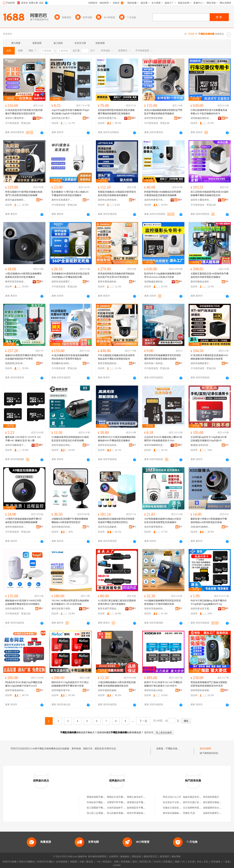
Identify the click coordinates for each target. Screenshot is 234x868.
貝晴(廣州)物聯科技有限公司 (201, 527)
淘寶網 (73, 862)
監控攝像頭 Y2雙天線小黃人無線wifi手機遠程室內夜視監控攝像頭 (70, 194)
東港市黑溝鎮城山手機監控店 (142, 813)
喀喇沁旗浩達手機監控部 (140, 797)
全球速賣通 (62, 862)
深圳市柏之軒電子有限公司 (62, 118)
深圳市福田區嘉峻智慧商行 (108, 690)
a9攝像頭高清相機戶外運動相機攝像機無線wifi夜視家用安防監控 (70, 521)
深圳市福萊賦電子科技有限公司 (201, 363)
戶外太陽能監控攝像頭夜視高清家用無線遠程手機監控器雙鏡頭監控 (116, 357)
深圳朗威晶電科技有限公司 (201, 118)
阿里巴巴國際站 (27, 862)
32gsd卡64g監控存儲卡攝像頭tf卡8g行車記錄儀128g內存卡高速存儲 (70, 112)
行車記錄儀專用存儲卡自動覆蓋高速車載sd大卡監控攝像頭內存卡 (209, 112)
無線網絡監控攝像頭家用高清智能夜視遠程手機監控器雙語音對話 (116, 521)
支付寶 (191, 862)
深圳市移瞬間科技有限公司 (155, 445)
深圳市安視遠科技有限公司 (155, 609)
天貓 (82, 862)
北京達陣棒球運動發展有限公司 (199, 808)
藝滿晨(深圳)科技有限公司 (201, 445)
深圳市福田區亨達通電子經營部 (16, 609)
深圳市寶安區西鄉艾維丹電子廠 (155, 118)
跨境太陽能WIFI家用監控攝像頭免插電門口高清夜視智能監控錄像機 (24, 194)
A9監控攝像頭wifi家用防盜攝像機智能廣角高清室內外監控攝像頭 (23, 275)
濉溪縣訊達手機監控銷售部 (141, 802)
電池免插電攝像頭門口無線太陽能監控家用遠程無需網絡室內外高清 (209, 684)
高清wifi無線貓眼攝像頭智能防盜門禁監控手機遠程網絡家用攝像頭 (163, 112)
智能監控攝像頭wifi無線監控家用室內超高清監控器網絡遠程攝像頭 (117, 194)
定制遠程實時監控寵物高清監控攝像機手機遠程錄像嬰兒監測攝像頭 (116, 112)
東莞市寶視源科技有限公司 (108, 282)
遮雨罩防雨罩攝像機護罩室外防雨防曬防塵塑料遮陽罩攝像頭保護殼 (163, 357)
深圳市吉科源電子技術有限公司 (62, 282)
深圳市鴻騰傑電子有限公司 (16, 445)
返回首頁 (149, 732)
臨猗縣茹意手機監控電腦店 (141, 808)
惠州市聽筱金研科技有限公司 (201, 282)
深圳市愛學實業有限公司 (155, 527)
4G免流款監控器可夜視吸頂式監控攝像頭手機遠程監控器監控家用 (24, 112)
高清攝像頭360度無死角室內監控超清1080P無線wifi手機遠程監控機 (70, 275)
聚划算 (90, 862)
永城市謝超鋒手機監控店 (119, 808)
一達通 (226, 862)
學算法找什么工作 (172, 797)
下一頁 (143, 721)
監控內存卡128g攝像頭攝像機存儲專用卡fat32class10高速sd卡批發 (163, 275)
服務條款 (125, 857)
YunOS (157, 862)
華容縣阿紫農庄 (211, 797)
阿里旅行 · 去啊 (110, 862)
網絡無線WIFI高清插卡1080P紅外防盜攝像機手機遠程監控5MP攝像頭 (23, 602)
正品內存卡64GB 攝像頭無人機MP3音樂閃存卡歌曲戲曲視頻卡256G (163, 439)
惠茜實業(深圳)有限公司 (16, 363)
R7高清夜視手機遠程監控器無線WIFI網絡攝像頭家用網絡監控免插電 (209, 357)
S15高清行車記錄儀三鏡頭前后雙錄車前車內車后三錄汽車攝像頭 (117, 602)
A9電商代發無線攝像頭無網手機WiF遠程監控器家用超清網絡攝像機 (24, 521)
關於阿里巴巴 (151, 857)
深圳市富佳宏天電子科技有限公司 (201, 609)
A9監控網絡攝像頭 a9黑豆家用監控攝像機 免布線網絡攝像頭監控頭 (117, 684)
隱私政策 (137, 857)
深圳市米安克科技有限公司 (108, 445)
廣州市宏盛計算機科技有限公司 (199, 802)
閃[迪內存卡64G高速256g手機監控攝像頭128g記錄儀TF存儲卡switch (24, 684)
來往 (199, 862)
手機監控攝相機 (174, 749)
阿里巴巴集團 (10, 862)
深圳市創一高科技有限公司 (155, 363)
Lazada (117, 865)
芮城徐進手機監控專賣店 (99, 802)
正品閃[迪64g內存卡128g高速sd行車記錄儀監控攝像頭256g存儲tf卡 (209, 439)
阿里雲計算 (145, 862)
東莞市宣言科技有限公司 (16, 282)
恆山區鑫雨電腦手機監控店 (121, 813)
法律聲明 (113, 857)
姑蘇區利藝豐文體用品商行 (217, 813)
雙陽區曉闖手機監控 (97, 797)
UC (184, 862)
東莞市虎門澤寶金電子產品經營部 (108, 609)
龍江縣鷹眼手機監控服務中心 (102, 808)
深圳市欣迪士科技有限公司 (155, 690)
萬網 (177, 862)
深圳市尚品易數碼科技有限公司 (108, 527)
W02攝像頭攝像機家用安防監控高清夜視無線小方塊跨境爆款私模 (162, 602)
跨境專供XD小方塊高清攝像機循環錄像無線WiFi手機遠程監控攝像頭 (117, 439)
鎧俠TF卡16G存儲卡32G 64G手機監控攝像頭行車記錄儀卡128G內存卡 (163, 684)
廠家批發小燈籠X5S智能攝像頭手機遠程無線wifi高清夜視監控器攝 (209, 521)
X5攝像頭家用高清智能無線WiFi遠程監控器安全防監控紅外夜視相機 (70, 439)
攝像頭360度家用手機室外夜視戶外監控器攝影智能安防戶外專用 (24, 357)
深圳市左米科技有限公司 (108, 200)
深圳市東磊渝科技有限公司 (16, 690)
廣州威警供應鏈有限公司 (216, 802)
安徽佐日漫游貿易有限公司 (177, 808)
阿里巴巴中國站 (45, 862)
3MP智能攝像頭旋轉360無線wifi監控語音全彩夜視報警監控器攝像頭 (163, 521)
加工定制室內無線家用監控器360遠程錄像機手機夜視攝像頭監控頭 (209, 194)
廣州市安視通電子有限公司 (62, 200)
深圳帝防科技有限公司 (201, 690)
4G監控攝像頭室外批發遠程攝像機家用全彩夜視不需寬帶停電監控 (70, 357)
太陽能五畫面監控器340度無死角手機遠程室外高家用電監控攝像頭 (209, 275)
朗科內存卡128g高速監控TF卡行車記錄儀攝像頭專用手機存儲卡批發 (70, 684)
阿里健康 (216, 862)
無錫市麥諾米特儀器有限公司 (198, 797)
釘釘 (206, 862)
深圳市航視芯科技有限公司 (62, 527)
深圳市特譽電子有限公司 (108, 118)
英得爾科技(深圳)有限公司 (62, 363)
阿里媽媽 (125, 862)
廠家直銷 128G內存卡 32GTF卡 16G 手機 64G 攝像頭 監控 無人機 (23, 439)
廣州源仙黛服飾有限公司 (175, 813)
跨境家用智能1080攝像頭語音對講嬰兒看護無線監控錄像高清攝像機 (163, 194)
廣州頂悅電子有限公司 (62, 609)
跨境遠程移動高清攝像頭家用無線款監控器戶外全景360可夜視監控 (116, 275)
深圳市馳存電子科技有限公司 (62, 690)
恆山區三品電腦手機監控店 (101, 813)
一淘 (98, 862)
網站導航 (176, 857)
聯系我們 (164, 857)
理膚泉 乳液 (189, 813)
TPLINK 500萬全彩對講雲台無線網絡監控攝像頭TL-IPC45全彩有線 (70, 602)
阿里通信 (168, 862)
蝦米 (135, 862)
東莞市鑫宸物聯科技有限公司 (16, 200)
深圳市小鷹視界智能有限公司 (16, 118)
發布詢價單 (205, 749)
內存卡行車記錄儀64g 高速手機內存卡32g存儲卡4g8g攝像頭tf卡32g (209, 602)
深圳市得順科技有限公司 (16, 527)
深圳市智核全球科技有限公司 (62, 445)
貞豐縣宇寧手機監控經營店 (121, 802)
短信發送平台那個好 (173, 802)
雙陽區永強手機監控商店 (119, 797)
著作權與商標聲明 (97, 857)
